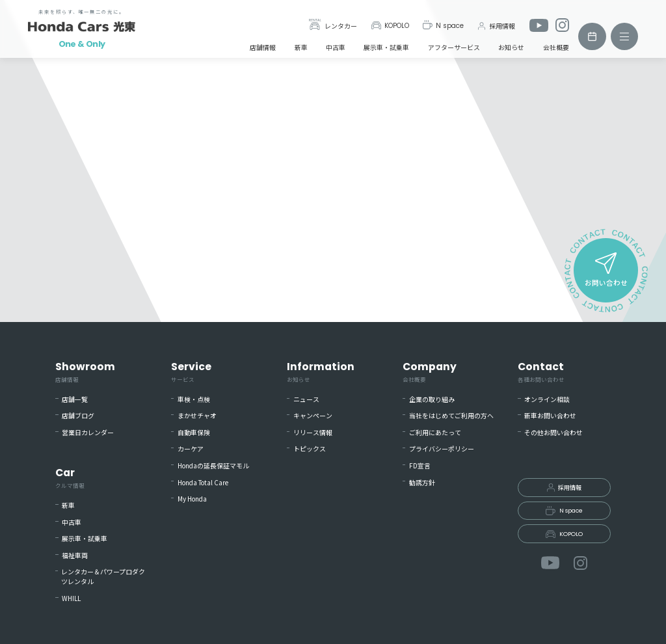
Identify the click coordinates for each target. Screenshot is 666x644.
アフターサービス (454, 47)
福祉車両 (75, 556)
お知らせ (511, 47)
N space (443, 25)
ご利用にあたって (435, 433)
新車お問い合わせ (550, 416)
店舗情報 (263, 47)
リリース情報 (313, 433)
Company (430, 372)
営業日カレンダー (88, 433)
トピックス (310, 449)
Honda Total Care (203, 483)
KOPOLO (390, 26)
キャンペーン (313, 416)
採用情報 (496, 26)
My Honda (192, 499)
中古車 (336, 47)
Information (321, 372)
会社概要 (556, 47)
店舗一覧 (75, 399)
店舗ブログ (78, 416)
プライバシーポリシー (442, 449)
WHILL (71, 598)
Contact (541, 372)
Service (191, 372)
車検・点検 (194, 399)
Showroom (85, 372)
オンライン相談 (547, 399)
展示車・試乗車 (386, 47)
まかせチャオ (197, 416)
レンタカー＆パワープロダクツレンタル (103, 577)
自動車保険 (194, 433)
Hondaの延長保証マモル (213, 466)
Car (70, 478)
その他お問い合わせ (553, 433)
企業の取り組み (432, 399)
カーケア (191, 449)
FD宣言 (420, 466)
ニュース (306, 399)
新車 (301, 47)
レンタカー (333, 25)
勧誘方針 (422, 483)
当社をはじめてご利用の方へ (451, 416)
